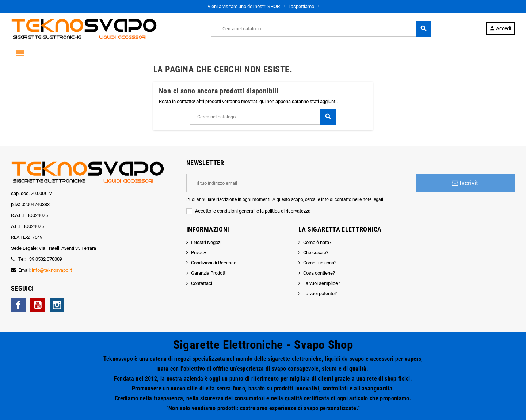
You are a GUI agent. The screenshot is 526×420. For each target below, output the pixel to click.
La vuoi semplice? (322, 283)
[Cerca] (321, 29)
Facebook (18, 305)
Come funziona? (320, 263)
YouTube (38, 305)
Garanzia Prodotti (209, 273)
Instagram (57, 305)
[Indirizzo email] (301, 183)
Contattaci (202, 283)
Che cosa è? (316, 253)
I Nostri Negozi (206, 242)
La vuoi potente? (320, 293)
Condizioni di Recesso (214, 263)
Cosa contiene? (319, 273)
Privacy (199, 253)
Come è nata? (317, 242)
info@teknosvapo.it (52, 270)
